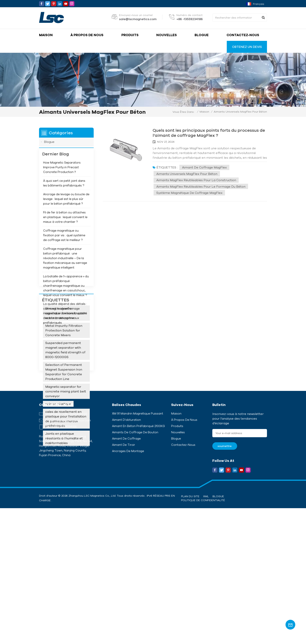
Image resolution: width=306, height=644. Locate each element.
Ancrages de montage (128, 587)
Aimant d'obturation (126, 556)
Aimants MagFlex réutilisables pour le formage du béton (201, 186)
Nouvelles (167, 35)
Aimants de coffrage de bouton (135, 568)
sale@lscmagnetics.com (138, 19)
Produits (130, 35)
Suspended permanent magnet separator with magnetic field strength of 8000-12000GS (65, 404)
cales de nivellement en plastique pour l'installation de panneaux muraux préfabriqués (66, 472)
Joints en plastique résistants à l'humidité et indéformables (64, 492)
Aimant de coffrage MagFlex (205, 167)
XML (206, 632)
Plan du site (190, 632)
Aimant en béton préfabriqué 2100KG (138, 562)
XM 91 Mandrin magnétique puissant (138, 549)
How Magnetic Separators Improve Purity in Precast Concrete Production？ (62, 174)
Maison (46, 35)
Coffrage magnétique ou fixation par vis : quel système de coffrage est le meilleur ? (64, 242)
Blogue (202, 35)
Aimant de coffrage (126, 574)
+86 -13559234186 (190, 19)
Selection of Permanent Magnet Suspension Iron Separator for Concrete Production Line (64, 425)
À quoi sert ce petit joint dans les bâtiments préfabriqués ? (64, 190)
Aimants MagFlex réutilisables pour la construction (197, 180)
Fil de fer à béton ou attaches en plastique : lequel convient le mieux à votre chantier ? (65, 224)
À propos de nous (87, 35)
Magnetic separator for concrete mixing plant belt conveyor (66, 445)
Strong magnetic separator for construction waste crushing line (66, 367)
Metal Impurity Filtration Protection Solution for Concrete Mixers (64, 384)
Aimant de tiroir (124, 581)
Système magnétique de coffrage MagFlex (190, 193)
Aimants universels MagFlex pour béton (187, 174)
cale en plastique (58, 458)
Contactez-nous (243, 35)
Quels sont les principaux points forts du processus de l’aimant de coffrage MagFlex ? (208, 133)
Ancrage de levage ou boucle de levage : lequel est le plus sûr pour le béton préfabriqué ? (66, 206)
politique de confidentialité (203, 636)
